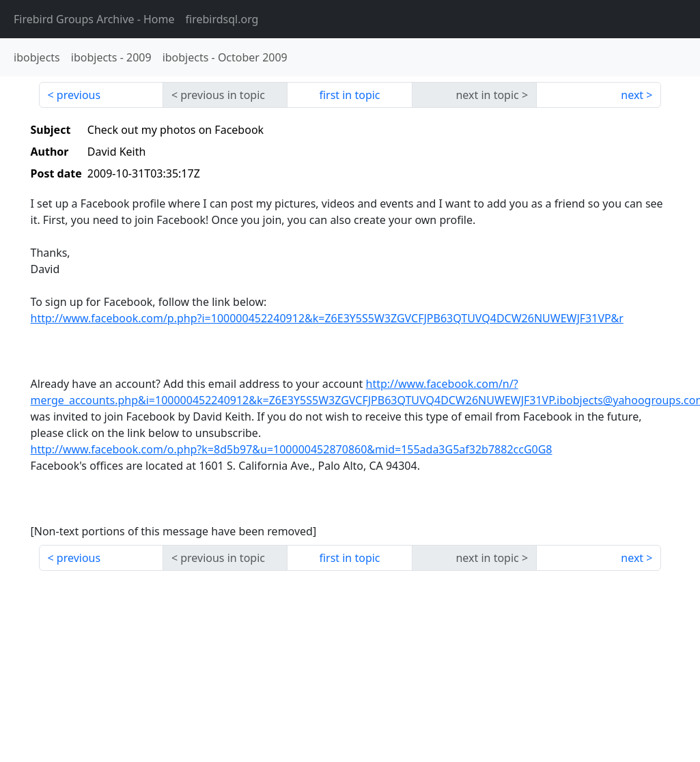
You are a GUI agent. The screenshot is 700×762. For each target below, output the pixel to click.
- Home (94, 19)
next (632, 95)
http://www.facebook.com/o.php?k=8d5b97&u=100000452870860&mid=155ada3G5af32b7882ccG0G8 (292, 449)
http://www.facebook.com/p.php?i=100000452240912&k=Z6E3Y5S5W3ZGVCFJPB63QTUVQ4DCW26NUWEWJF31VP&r (327, 318)
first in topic (349, 95)
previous (79, 95)
